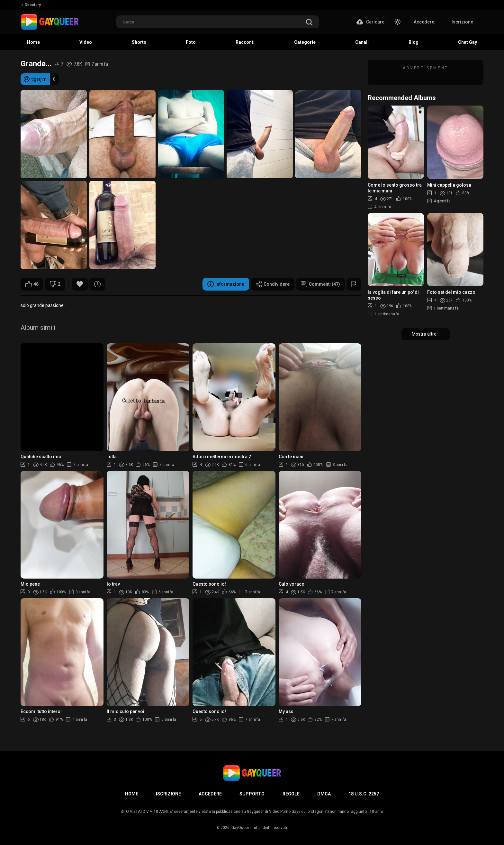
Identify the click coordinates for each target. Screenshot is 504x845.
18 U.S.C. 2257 (364, 794)
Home (132, 794)
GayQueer (240, 828)
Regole (291, 794)
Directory (31, 5)
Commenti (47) (320, 284)
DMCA (324, 794)
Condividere (273, 284)
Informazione (226, 284)
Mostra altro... (426, 334)
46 (32, 284)
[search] (309, 23)
